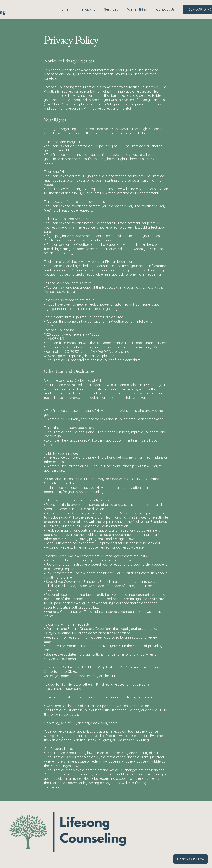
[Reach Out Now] (191, 859)
